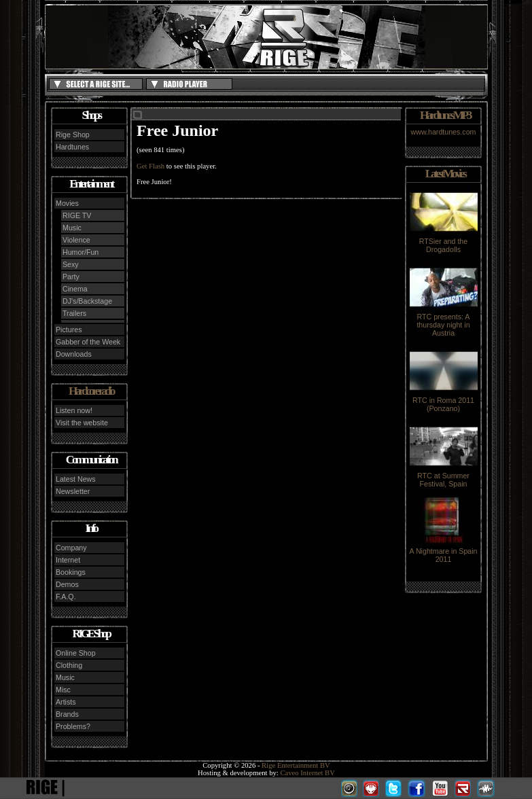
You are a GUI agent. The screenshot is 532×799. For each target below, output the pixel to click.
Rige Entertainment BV (296, 765)
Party (71, 277)
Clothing (69, 665)
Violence (76, 240)
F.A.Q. (66, 597)
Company (71, 548)
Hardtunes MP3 (445, 115)
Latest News (76, 479)
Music (72, 228)
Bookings (71, 572)
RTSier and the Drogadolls (444, 242)
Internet (68, 560)
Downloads (74, 354)
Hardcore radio (91, 391)
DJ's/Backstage (87, 301)
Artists (66, 702)
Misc (63, 690)
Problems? (73, 726)
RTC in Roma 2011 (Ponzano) (444, 401)
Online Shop (76, 653)
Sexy (71, 264)
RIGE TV (77, 215)
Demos (67, 584)
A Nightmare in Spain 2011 (443, 552)
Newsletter (73, 491)
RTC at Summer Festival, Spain (444, 476)
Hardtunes (72, 147)
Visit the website (82, 423)
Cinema (75, 289)
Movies (67, 203)
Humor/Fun (81, 252)
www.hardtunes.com (444, 132)
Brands (67, 714)
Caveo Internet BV (307, 773)
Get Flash (150, 166)
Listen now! (74, 410)
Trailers (74, 313)
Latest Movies (445, 174)
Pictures (69, 330)
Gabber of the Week (88, 342)
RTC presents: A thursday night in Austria (444, 321)
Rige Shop (73, 135)
